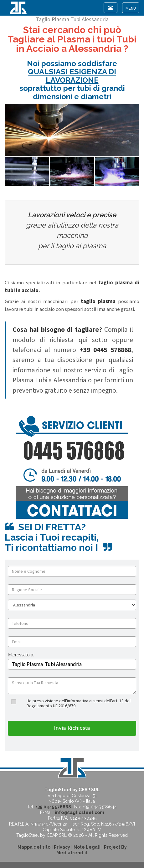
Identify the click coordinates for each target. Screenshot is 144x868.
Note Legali (87, 847)
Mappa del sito (34, 847)
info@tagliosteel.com (80, 812)
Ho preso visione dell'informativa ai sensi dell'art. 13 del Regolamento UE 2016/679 (79, 703)
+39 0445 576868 (53, 807)
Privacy (62, 847)
